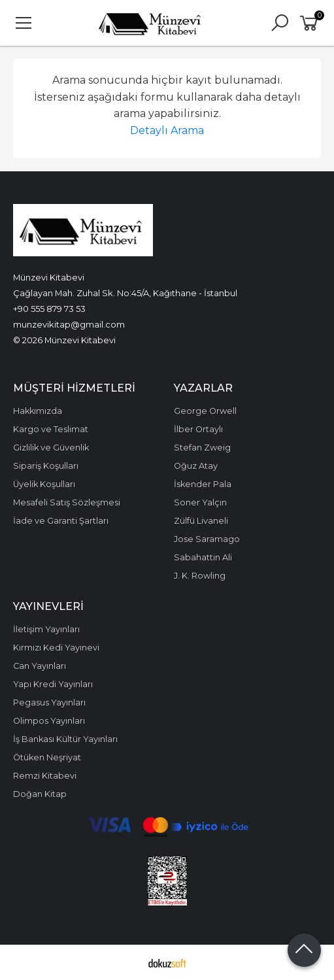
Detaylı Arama (167, 130)
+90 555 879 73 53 (49, 309)
